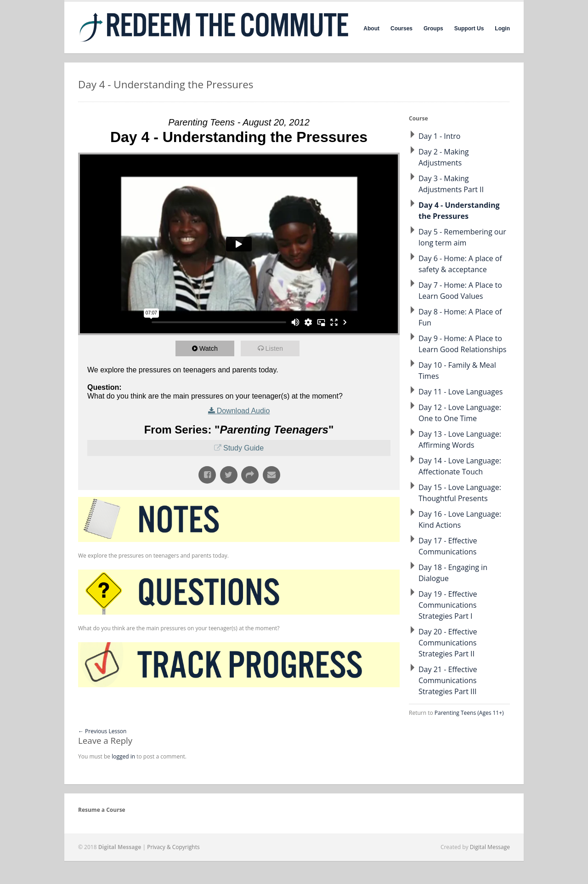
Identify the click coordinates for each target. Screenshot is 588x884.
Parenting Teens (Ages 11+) (469, 713)
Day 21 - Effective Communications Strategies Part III (448, 680)
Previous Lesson (102, 731)
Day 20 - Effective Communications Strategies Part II (448, 643)
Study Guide (243, 448)
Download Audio (243, 411)
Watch (210, 348)
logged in (123, 756)
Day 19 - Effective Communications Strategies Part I (448, 605)
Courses (401, 29)
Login (502, 29)
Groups (433, 29)
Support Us (469, 29)
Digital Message (490, 847)
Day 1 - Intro (439, 136)
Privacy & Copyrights (173, 847)
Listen (276, 348)
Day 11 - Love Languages (461, 392)
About (371, 29)
